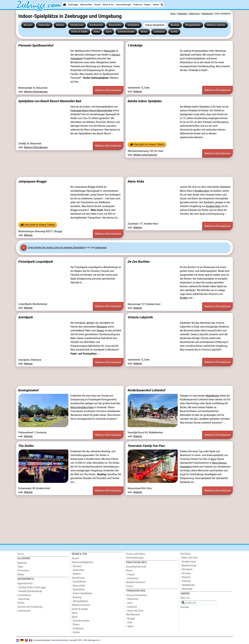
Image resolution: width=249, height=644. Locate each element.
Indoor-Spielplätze (155, 25)
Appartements (25, 583)
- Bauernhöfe (78, 586)
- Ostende (186, 581)
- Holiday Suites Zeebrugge (31, 587)
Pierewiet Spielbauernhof (36, 45)
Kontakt (185, 607)
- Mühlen (76, 574)
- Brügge (131, 619)
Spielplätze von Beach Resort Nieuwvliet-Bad (50, 101)
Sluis (213, 459)
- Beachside (23, 599)
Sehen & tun (108, 5)
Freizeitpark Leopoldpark (36, 262)
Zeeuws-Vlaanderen (137, 595)
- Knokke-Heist (188, 562)
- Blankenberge (188, 566)
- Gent (129, 622)
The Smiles (26, 446)
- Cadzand (131, 607)
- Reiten (76, 625)
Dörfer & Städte (79, 32)
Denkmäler (44, 25)
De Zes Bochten (139, 262)
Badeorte (22, 563)
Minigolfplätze (193, 25)
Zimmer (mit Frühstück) (30, 607)
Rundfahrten (96, 25)
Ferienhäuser (24, 595)
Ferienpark (91, 111)
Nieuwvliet (109, 51)
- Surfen (76, 632)
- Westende (186, 589)
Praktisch (138, 5)
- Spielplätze (78, 590)
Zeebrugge (73, 5)
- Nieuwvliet (132, 599)
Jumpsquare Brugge (32, 181)
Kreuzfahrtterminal (136, 567)
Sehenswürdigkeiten (82, 562)
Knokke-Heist (202, 191)
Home (20, 554)
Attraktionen (77, 25)
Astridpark (26, 317)
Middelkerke (212, 396)
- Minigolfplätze (80, 601)
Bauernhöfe (115, 25)
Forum (130, 586)
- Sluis (129, 603)
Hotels (21, 603)
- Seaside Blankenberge (30, 591)
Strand (97, 5)
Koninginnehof (28, 390)
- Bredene (185, 577)
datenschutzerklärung (60, 640)
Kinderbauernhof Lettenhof (146, 390)
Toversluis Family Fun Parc (146, 446)
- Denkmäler (78, 570)
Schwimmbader (126, 32)
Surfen (174, 32)
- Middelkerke (188, 585)
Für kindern (23, 571)
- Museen (77, 566)
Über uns (185, 598)
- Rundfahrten (79, 582)
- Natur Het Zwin (135, 611)
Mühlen (60, 25)
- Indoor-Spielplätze (82, 593)
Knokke (184, 298)
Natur (97, 32)
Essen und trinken (136, 554)
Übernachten (86, 5)
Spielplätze (133, 25)
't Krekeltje (135, 45)
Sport (109, 32)
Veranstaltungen (124, 5)
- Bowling (77, 597)
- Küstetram (132, 578)
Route (129, 571)
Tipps (20, 567)
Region (148, 5)
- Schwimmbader (81, 621)
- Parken (130, 575)
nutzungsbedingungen (42, 640)
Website (138, 92)
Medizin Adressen (136, 582)
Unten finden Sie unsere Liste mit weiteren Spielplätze (56, 248)
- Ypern (130, 626)
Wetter (156, 5)
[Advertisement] (116, 167)
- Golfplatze (78, 629)
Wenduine (102, 327)
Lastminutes (24, 611)
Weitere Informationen (36, 92)
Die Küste (186, 554)
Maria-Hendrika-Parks (82, 407)
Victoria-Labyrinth (140, 317)
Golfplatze (159, 32)
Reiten (144, 32)
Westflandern (133, 615)
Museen (28, 25)
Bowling (175, 25)
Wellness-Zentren (216, 25)
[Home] (64, 5)
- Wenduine (186, 569)
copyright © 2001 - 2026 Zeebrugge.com (84, 640)
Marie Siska (136, 181)
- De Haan (186, 573)
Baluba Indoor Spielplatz (145, 101)
